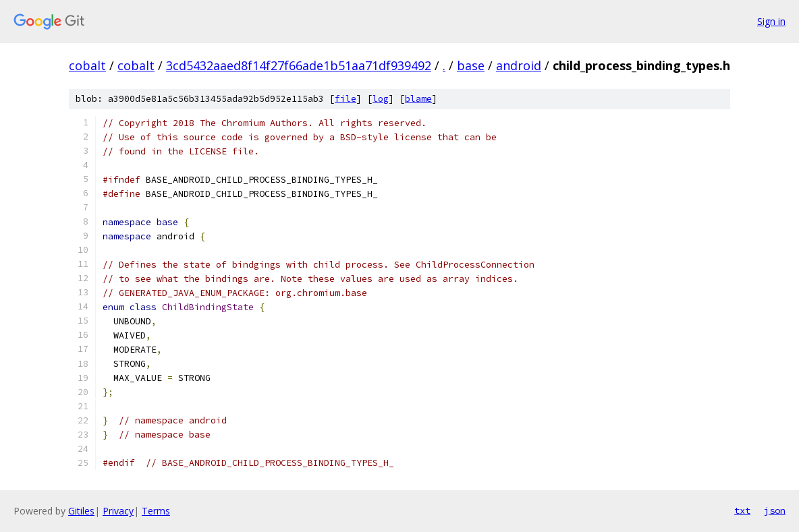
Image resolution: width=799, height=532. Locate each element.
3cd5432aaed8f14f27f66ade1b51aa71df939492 (299, 65)
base (471, 65)
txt (742, 510)
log (381, 99)
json (775, 510)
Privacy (118, 511)
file (346, 99)
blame (418, 99)
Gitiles (81, 511)
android (519, 65)
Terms (156, 511)
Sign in (771, 21)
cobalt (87, 65)
